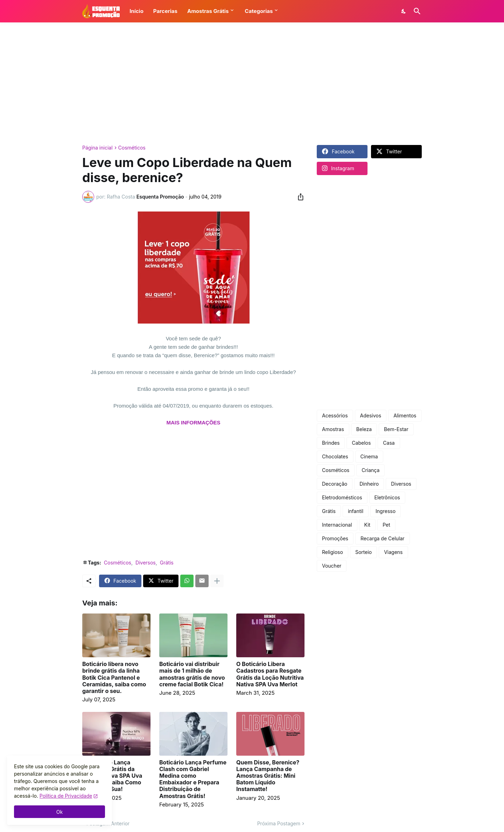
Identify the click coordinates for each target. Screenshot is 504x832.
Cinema (369, 456)
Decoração (335, 484)
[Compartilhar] (299, 197)
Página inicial (97, 148)
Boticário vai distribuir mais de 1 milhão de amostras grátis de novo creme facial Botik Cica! (192, 674)
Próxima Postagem (279, 823)
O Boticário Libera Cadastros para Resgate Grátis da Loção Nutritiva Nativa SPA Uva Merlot (270, 674)
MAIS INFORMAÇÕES (193, 422)
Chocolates (335, 456)
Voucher (332, 566)
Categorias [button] (259, 11)
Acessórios (335, 415)
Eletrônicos (387, 497)
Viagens (393, 552)
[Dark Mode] (404, 11)
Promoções (335, 538)
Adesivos (371, 415)
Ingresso (386, 511)
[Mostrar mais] (217, 581)
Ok (59, 812)
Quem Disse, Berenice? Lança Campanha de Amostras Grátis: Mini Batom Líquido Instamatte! (268, 776)
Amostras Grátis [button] (208, 11)
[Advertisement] (252, 84)
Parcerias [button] (165, 11)
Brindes (331, 443)
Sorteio (363, 552)
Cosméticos (132, 148)
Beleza (364, 429)
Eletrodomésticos (342, 497)
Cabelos (361, 443)
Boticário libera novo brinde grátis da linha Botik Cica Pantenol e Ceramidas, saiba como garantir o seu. (114, 678)
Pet (386, 525)
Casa (389, 443)
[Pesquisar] (416, 11)
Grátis (167, 563)
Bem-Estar (396, 429)
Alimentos (405, 415)
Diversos (146, 563)
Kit (367, 525)
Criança (370, 470)
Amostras (333, 429)
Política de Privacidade (66, 796)
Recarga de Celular (383, 538)
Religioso (332, 552)
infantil (356, 511)
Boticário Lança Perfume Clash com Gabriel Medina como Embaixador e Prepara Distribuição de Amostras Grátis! (193, 779)
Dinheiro (369, 484)
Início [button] (136, 11)
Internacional (337, 525)
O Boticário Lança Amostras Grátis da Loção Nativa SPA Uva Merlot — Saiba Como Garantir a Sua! (112, 776)
